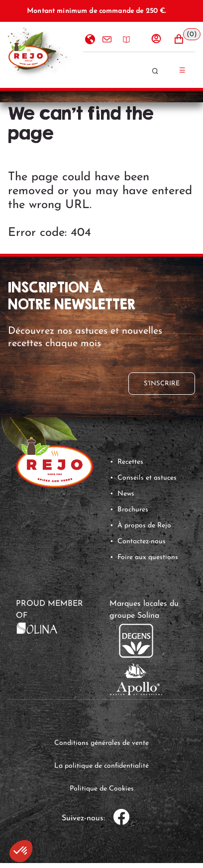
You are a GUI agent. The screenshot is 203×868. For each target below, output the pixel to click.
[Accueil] (29, 55)
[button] (184, 39)
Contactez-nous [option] (106, 39)
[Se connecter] (161, 39)
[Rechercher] (162, 71)
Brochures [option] (126, 39)
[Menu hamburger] (184, 70)
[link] (37, 628)
